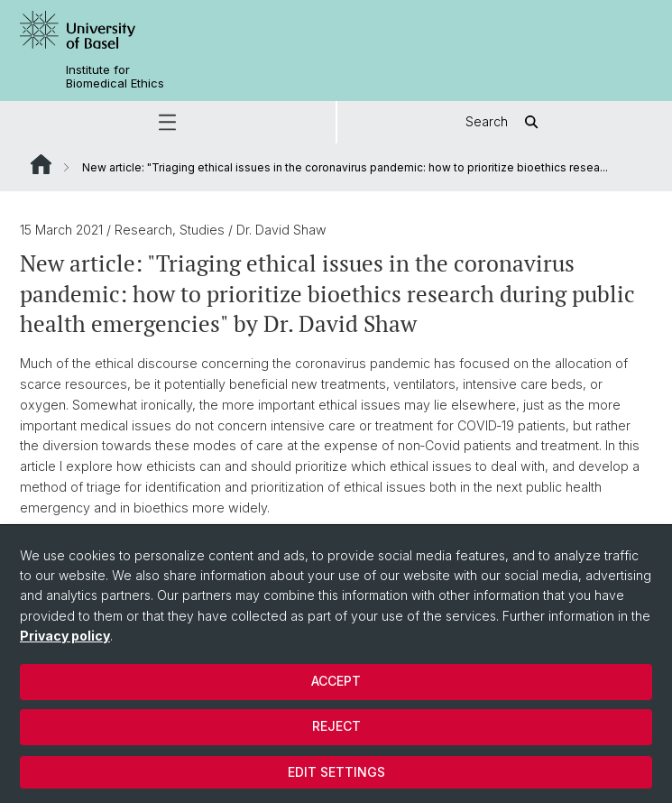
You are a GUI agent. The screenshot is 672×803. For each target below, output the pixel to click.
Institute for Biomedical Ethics (115, 77)
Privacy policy (65, 636)
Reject (336, 726)
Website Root (41, 164)
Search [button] (505, 122)
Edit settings (336, 772)
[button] (168, 122)
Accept (336, 681)
